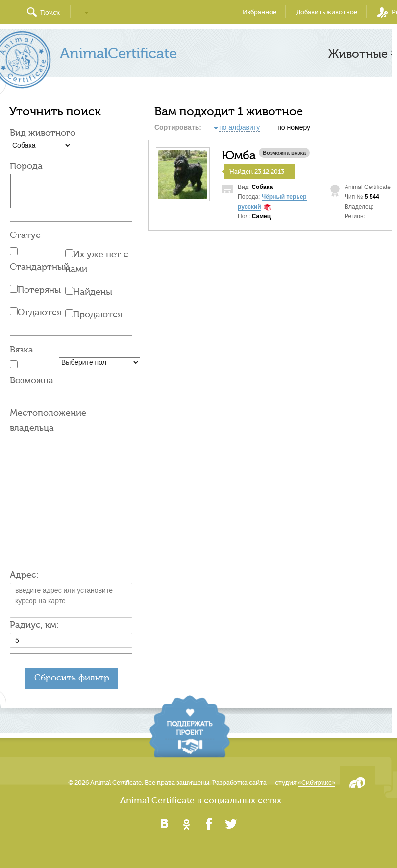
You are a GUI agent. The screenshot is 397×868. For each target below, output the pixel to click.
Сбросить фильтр (72, 678)
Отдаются (39, 313)
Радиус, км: (34, 625)
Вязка (22, 350)
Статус (25, 235)
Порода (26, 166)
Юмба (239, 156)
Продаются (98, 315)
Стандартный (39, 267)
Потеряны (39, 290)
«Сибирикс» (317, 783)
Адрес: (24, 575)
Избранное (260, 12)
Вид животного (43, 133)
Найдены (93, 292)
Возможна (32, 381)
